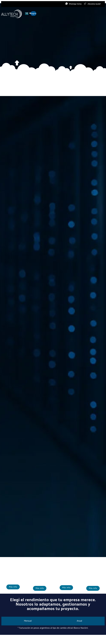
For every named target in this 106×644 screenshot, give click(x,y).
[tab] (28, 622)
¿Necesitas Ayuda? (94, 4)
